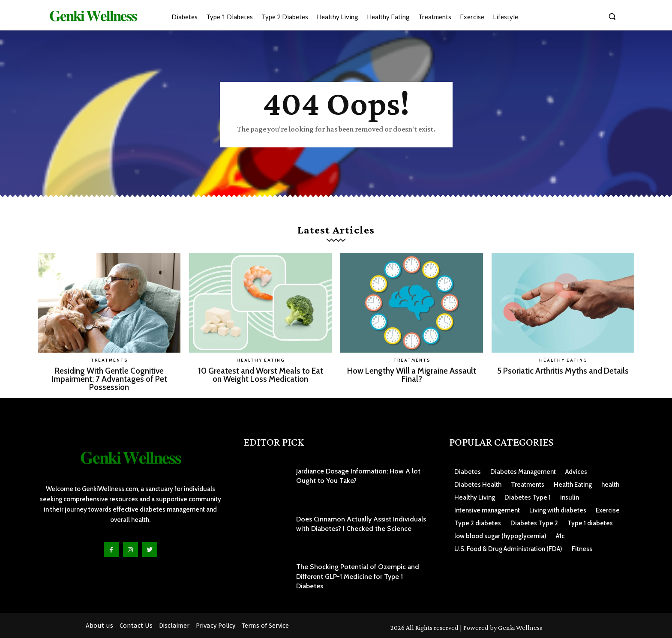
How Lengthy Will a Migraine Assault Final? (412, 375)
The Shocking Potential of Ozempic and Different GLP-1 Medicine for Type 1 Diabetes (358, 576)
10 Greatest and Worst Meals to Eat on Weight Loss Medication (261, 375)
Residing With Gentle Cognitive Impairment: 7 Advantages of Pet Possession (109, 379)
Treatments (109, 360)
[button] (612, 16)
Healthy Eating (261, 360)
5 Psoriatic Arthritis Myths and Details (563, 371)
